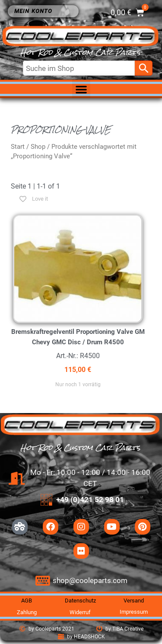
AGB (27, 601)
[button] (81, 89)
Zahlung (27, 612)
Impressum (134, 612)
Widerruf (80, 612)
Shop (38, 147)
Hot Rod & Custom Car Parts (80, 53)
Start (18, 147)
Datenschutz (80, 601)
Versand (134, 601)
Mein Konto (35, 11)
